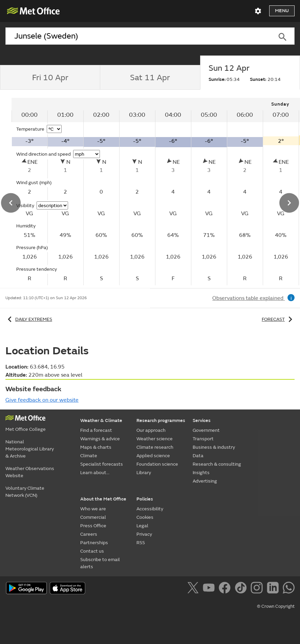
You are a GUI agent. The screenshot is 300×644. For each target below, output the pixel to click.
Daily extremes (29, 319)
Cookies (145, 517)
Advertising (205, 481)
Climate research (155, 447)
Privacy (144, 534)
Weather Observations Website (30, 472)
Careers (89, 534)
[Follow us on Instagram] (258, 589)
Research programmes (161, 420)
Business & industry (214, 447)
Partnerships (94, 543)
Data (198, 456)
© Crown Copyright (276, 606)
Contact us (92, 551)
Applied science (153, 456)
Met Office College (26, 429)
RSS (141, 543)
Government (206, 430)
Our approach (151, 430)
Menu (282, 11)
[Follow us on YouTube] (210, 589)
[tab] (50, 77)
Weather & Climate (101, 420)
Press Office (93, 526)
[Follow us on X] (194, 589)
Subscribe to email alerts (100, 563)
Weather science (155, 439)
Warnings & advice (100, 439)
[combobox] (138, 36)
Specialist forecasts (102, 464)
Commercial (93, 517)
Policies (145, 499)
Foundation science (157, 464)
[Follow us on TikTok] (242, 589)
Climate (89, 456)
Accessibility (150, 509)
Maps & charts (96, 447)
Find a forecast (96, 430)
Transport (203, 439)
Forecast (278, 319)
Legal (142, 526)
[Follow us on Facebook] (226, 589)
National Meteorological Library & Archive (30, 449)
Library (144, 473)
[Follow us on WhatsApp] (289, 589)
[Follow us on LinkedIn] (274, 589)
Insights (201, 473)
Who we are (93, 509)
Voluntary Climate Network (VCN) (25, 492)
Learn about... (95, 473)
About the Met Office (103, 499)
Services (202, 420)
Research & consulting (217, 464)
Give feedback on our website (42, 400)
